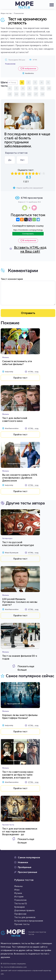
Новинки (23, 862)
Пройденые (25, 867)
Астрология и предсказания (29, 921)
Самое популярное (29, 857)
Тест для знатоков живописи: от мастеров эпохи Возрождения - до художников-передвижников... (20, 833)
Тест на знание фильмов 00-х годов (20, 657)
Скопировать (28, 234)
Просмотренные (27, 872)
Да (10, 160)
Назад (13, 82)
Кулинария (19, 907)
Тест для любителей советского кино (15, 419)
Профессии (20, 914)
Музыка (18, 893)
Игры (17, 890)
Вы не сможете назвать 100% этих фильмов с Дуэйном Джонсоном (20, 478)
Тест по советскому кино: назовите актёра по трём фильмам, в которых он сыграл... (18, 776)
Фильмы (18, 886)
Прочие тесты (22, 924)
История (19, 897)
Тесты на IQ (21, 904)
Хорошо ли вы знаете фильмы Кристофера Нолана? (20, 716)
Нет (22, 160)
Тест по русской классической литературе (18, 544)
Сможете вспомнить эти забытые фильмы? (17, 363)
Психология (19, 13)
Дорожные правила (24, 910)
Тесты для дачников (25, 917)
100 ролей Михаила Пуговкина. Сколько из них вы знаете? (20, 602)
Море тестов (6, 13)
